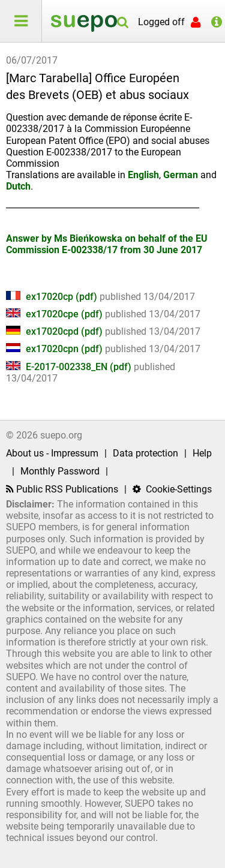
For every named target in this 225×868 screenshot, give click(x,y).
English (143, 175)
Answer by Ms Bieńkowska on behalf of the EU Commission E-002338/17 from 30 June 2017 (107, 244)
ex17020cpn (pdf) (55, 349)
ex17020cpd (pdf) (55, 331)
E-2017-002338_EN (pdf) (70, 367)
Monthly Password (60, 471)
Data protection (145, 453)
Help (202, 453)
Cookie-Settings (172, 489)
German (181, 175)
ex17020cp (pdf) (53, 297)
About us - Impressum (52, 453)
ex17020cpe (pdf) (55, 314)
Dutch (18, 186)
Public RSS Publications (62, 489)
